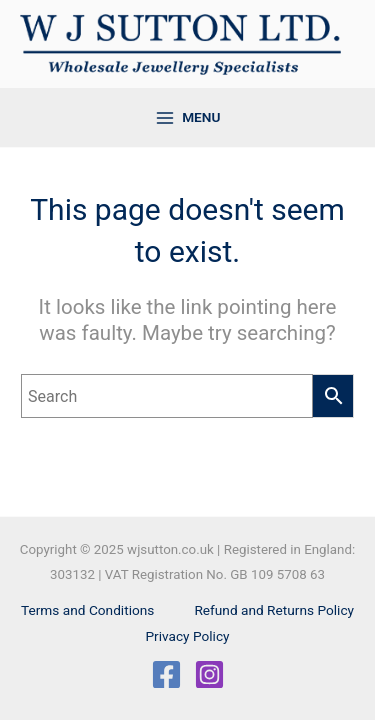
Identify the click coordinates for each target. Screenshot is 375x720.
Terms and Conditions (87, 610)
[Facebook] (166, 674)
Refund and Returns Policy (274, 610)
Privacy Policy (187, 636)
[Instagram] (209, 674)
